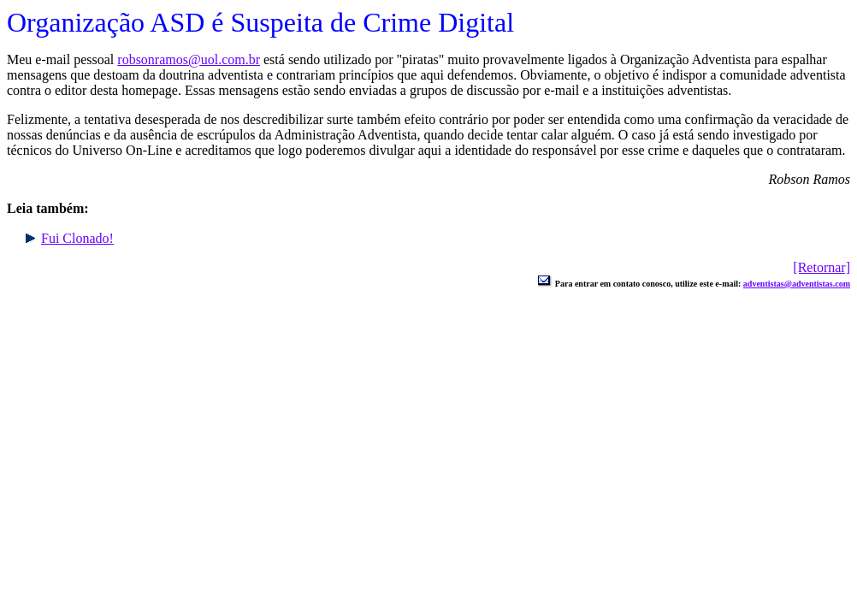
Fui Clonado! (77, 238)
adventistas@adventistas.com (797, 284)
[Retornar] (822, 267)
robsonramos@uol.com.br (189, 59)
